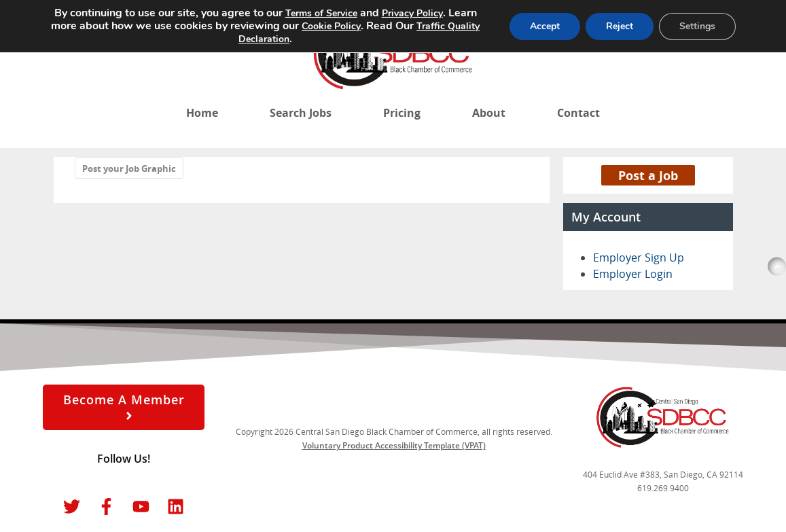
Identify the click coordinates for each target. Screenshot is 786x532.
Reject (620, 26)
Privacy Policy (412, 13)
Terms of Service (321, 13)
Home (202, 113)
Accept (545, 26)
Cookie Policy (331, 26)
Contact (578, 113)
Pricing (402, 113)
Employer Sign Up (639, 258)
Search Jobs (301, 113)
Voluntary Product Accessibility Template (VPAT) (394, 445)
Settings (697, 26)
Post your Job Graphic (129, 169)
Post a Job (648, 175)
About (489, 113)
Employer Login (633, 274)
